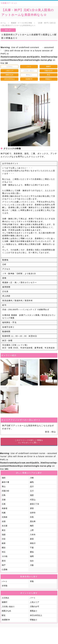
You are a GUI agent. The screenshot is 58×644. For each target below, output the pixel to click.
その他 (5, 556)
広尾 (4, 504)
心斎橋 (5, 570)
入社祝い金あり (8, 607)
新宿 (32, 539)
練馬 (32, 482)
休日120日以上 (36, 615)
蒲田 (4, 478)
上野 (32, 530)
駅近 (4, 615)
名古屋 (5, 526)
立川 (32, 491)
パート (5, 581)
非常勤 (5, 586)
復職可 (5, 602)
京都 (4, 500)
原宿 (32, 508)
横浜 (4, 548)
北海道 (5, 517)
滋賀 (32, 495)
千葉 (32, 548)
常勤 (32, 581)
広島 (4, 495)
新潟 (4, 561)
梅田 (32, 526)
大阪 (32, 565)
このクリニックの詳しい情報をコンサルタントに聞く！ (29, 441)
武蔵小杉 (5, 491)
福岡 (32, 556)
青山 (4, 487)
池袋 (4, 535)
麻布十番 (5, 482)
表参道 (5, 508)
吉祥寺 (33, 513)
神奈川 (33, 543)
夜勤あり (34, 611)
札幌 (4, 513)
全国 (4, 521)
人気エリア (35, 602)
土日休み (5, 598)
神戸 (4, 565)
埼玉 (4, 552)
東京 (4, 530)
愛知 (32, 552)
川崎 (32, 478)
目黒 (32, 517)
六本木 (33, 535)
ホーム (3, 23)
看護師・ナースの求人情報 (22, 23)
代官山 (33, 500)
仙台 (32, 561)
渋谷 (4, 539)
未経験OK (6, 620)
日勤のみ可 (35, 607)
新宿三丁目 (35, 504)
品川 (32, 487)
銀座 (4, 543)
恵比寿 (33, 521)
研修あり (34, 620)
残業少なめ (6, 611)
